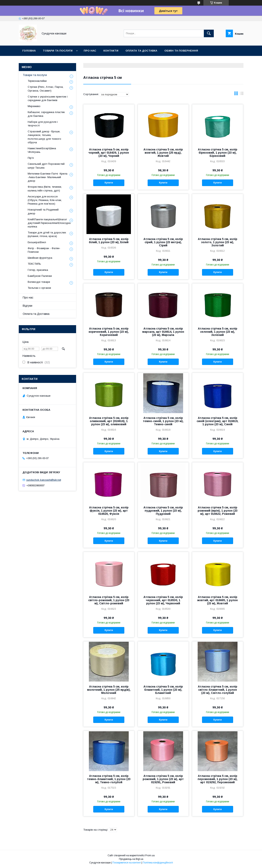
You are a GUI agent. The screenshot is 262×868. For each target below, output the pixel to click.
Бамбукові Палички (40, 276)
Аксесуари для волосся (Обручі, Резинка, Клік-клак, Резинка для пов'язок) (45, 200)
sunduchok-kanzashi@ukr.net (44, 480)
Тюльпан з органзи (39, 288)
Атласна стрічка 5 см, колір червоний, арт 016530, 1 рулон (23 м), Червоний (163, 600)
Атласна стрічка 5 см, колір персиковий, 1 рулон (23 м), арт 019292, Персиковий (218, 779)
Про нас (90, 51)
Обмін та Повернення (181, 51)
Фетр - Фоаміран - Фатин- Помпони (44, 250)
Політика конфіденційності (158, 863)
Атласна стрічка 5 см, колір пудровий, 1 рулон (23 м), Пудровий (163, 511)
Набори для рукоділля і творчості (43, 124)
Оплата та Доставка (141, 51)
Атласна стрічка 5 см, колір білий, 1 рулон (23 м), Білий (109, 241)
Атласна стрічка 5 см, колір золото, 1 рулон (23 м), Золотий (218, 242)
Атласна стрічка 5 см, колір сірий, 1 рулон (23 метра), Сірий (163, 242)
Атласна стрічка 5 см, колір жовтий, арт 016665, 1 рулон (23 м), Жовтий (217, 600)
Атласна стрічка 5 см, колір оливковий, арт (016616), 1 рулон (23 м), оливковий (109, 421)
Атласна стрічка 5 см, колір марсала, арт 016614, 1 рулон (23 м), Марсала (163, 332)
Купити (109, 183)
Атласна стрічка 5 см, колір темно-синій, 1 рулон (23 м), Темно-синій (163, 421)
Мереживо (34, 106)
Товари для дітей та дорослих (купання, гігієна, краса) (47, 234)
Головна (29, 51)
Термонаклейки (37, 81)
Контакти (111, 51)
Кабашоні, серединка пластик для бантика (46, 114)
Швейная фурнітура (40, 258)
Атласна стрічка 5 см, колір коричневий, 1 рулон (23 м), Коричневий (109, 332)
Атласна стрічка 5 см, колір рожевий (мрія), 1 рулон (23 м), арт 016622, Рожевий (218, 511)
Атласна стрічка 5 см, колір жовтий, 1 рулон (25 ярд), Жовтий (163, 153)
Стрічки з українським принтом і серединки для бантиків (48, 98)
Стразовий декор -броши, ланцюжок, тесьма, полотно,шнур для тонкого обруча (44, 137)
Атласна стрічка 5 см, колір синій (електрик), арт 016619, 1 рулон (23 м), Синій (217, 421)
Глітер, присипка (38, 270)
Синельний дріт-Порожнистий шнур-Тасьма (46, 166)
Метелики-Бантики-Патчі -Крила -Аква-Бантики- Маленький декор (48, 177)
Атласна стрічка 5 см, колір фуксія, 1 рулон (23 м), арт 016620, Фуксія (109, 511)
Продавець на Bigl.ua (131, 859)
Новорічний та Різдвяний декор (43, 211)
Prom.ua (150, 855)
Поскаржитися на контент (127, 863)
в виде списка (242, 94)
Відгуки (27, 306)
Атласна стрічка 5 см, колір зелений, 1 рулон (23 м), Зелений (218, 332)
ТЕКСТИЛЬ (34, 264)
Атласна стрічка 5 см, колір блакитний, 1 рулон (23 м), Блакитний (163, 690)
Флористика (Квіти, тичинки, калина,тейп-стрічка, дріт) (45, 189)
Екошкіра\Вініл (37, 242)
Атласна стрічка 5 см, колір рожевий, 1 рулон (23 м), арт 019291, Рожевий (163, 779)
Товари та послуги (58, 51)
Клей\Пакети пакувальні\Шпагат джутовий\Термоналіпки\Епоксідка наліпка (49, 223)
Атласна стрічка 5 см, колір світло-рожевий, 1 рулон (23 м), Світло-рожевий (109, 600)
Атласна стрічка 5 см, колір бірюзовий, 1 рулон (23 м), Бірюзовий (218, 153)
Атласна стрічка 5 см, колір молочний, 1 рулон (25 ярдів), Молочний (109, 690)
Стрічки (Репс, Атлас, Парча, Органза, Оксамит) (46, 89)
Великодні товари (39, 282)
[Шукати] (209, 33)
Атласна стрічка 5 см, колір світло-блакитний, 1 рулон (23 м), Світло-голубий (218, 690)
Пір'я (31, 158)
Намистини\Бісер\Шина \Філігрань (42, 150)
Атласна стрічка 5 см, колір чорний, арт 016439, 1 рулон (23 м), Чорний (109, 153)
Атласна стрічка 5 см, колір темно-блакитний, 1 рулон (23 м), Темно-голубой (109, 779)
